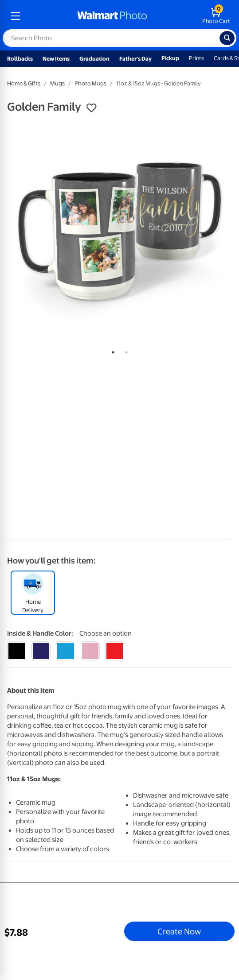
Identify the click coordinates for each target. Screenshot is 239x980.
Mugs (57, 83)
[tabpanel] (119, 231)
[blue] (41, 651)
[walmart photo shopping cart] (216, 16)
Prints (196, 58)
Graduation (94, 59)
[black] (17, 651)
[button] (91, 108)
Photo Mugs (90, 83)
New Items (56, 59)
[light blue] (65, 651)
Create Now (179, 931)
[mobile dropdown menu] (16, 16)
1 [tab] (111, 351)
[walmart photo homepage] (112, 16)
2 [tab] (125, 351)
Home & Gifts (24, 83)
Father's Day (135, 59)
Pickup (170, 58)
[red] (115, 651)
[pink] (90, 651)
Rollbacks (20, 59)
